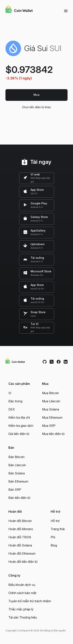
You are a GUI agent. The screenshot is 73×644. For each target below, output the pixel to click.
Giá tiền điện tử (19, 434)
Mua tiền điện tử (53, 434)
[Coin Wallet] (19, 10)
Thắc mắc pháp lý (21, 609)
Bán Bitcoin (16, 457)
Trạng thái (58, 529)
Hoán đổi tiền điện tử (23, 562)
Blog (54, 545)
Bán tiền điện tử (19, 498)
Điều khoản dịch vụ (22, 585)
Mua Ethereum (52, 417)
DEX (12, 409)
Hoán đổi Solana (20, 545)
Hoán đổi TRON (20, 537)
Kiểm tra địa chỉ (19, 417)
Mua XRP (49, 426)
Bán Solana (17, 473)
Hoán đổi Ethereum (22, 553)
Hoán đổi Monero (21, 529)
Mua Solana (51, 409)
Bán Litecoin (17, 465)
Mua (36, 95)
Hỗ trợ (55, 521)
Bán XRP (15, 490)
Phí (53, 537)
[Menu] (66, 11)
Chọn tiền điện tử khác (36, 107)
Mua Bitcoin (50, 393)
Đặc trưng (15, 401)
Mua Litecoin (51, 401)
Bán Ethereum (18, 481)
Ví (10, 393)
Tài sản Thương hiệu (23, 617)
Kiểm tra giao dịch (21, 426)
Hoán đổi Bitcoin (20, 521)
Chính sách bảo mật (22, 593)
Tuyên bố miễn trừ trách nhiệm (30, 601)
